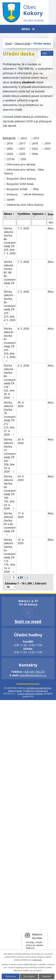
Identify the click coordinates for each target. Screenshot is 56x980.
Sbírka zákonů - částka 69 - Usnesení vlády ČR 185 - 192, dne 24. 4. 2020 (10, 492)
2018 (35, 143)
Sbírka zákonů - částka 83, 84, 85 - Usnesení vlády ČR (10, 274)
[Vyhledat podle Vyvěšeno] (24, 223)
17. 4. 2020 (21, 515)
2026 (35, 154)
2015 (36, 138)
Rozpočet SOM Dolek (20, 184)
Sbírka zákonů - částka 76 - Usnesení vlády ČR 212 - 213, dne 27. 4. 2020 (10, 418)
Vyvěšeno (24, 214)
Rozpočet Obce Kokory (21, 179)
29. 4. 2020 (21, 404)
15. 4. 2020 (21, 541)
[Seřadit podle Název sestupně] (5, 217)
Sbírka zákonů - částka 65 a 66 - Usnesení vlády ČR (10, 524)
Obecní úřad (22, 43)
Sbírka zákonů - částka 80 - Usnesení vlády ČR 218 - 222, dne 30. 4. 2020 (10, 381)
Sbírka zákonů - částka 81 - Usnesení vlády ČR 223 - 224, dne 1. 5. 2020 (10, 344)
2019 (47, 143)
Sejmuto (39, 214)
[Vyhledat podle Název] (10, 223)
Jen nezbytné (29, 976)
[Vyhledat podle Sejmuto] (39, 223)
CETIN (11, 159)
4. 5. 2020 (23, 328)
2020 (10, 149)
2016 (10, 143)
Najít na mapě (28, 621)
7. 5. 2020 (23, 228)
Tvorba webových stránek (30, 694)
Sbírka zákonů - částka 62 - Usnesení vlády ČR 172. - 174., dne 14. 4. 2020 (10, 556)
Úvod (8, 43)
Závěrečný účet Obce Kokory (25, 205)
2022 (35, 149)
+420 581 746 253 (34, 672)
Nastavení (47, 976)
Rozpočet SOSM (17, 189)
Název (9, 214)
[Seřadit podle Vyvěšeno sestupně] (19, 217)
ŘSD (36, 189)
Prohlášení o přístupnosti (35, 691)
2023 (47, 149)
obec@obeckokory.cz (33, 675)
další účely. (38, 960)
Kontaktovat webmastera (39, 688)
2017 (22, 143)
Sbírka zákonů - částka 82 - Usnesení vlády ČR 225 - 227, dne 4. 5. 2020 (10, 307)
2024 (10, 154)
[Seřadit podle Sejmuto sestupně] (34, 217)
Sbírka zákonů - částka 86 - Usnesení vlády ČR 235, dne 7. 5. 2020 (10, 242)
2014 (24, 138)
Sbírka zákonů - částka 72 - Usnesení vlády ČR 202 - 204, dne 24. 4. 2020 (10, 455)
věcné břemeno (34, 194)
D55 (24, 159)
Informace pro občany (21, 164)
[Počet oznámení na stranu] (10, 587)
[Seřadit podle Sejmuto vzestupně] (34, 216)
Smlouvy (12, 194)
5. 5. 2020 (23, 292)
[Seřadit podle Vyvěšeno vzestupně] (19, 216)
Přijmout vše (11, 976)
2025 (22, 154)
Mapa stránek (15, 691)
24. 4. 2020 (21, 441)
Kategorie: (9, 138)
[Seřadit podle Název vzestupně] (5, 216)
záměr (11, 200)
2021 (22, 149)
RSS (47, 53)
